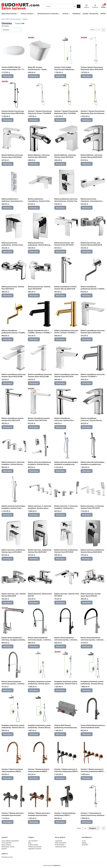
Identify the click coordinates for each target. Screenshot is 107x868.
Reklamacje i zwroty (8, 847)
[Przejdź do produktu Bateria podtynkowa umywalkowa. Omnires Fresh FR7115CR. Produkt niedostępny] (40, 182)
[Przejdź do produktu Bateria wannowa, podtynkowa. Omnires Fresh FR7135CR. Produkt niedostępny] (67, 533)
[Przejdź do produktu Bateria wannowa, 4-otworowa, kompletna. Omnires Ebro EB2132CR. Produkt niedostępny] (67, 489)
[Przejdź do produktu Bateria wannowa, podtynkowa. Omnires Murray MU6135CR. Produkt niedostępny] (93, 533)
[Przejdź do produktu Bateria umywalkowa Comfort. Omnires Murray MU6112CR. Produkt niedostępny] (67, 270)
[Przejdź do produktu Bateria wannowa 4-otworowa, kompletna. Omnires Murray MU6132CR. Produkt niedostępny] (14, 445)
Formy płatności (7, 843)
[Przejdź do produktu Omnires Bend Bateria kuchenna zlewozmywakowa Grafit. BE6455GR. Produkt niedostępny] (93, 709)
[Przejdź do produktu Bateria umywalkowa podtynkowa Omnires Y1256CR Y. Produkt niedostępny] (93, 270)
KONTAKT (85, 845)
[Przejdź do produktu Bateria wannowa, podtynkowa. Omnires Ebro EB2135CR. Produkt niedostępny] (40, 533)
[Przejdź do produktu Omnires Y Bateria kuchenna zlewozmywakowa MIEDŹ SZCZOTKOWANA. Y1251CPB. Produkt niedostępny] (14, 753)
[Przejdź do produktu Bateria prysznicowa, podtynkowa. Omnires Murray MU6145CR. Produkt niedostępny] (40, 226)
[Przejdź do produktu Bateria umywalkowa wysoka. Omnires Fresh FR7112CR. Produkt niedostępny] (40, 402)
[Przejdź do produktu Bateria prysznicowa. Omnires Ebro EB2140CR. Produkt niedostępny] (14, 270)
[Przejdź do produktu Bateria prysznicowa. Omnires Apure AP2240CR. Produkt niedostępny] (40, 270)
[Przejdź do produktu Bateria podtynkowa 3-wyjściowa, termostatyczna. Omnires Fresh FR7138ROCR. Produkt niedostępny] (14, 182)
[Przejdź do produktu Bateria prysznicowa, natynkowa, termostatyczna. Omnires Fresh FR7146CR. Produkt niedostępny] (93, 182)
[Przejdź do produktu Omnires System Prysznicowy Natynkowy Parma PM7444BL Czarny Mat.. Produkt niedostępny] (14, 94)
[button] (79, 6)
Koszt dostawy (6, 845)
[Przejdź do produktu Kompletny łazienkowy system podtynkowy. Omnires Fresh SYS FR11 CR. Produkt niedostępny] (67, 665)
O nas (84, 841)
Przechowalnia (60, 845)
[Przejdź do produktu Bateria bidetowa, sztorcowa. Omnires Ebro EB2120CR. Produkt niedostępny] (40, 138)
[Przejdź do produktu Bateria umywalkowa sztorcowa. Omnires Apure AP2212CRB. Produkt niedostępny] (40, 358)
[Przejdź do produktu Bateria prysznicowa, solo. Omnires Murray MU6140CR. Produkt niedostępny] (93, 226)
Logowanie (59, 841)
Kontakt (4, 849)
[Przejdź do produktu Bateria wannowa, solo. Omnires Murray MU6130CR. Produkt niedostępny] (14, 577)
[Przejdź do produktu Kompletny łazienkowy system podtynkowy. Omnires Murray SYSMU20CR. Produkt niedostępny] (40, 709)
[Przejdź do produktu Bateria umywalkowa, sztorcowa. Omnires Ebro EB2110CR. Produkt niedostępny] (67, 402)
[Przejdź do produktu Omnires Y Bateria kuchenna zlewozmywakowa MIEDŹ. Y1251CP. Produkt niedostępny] (40, 753)
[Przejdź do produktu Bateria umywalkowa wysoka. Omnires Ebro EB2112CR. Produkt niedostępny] (14, 402)
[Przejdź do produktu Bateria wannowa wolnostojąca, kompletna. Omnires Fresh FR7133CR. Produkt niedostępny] (14, 489)
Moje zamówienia (61, 843)
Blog (30, 843)
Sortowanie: (5, 26)
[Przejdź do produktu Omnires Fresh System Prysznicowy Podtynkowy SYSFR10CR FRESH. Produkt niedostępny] (67, 51)
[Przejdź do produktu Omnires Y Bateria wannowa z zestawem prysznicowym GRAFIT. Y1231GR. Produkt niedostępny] (14, 796)
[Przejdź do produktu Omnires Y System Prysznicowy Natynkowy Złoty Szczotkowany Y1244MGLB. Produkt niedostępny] (93, 94)
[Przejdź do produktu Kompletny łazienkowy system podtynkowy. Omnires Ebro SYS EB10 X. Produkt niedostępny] (14, 709)
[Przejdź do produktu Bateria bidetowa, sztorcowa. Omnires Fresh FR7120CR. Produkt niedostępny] (67, 138)
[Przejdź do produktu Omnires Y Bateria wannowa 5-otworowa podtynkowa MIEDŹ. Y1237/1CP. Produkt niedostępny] (93, 753)
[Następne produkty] (94, 828)
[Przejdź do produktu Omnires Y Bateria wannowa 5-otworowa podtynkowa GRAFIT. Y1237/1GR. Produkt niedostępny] (67, 753)
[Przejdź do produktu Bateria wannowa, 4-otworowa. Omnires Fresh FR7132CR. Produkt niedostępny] (93, 489)
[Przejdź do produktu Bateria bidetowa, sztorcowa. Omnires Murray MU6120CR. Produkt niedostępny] (93, 138)
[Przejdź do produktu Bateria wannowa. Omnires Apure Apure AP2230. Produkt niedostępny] (93, 577)
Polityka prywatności (35, 847)
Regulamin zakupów (35, 849)
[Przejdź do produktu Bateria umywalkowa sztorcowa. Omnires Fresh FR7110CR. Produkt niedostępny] (67, 358)
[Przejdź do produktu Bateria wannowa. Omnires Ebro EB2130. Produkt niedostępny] (40, 577)
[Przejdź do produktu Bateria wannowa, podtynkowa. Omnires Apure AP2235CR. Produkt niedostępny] (14, 533)
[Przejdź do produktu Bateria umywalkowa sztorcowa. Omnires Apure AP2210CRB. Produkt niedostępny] (14, 358)
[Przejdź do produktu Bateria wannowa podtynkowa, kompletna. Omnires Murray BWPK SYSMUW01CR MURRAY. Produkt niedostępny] (40, 445)
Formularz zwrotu (7, 857)
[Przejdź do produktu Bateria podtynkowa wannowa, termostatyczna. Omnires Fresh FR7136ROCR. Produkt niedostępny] (67, 182)
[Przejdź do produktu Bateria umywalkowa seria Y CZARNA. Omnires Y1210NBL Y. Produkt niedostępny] (40, 314)
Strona (92, 30)
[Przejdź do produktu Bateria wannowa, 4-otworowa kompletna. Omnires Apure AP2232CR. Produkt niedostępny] (40, 489)
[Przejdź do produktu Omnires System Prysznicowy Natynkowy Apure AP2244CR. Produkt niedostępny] (93, 51)
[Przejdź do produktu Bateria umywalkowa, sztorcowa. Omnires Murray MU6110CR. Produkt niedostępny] (93, 402)
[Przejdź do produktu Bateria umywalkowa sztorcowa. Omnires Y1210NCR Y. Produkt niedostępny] (93, 358)
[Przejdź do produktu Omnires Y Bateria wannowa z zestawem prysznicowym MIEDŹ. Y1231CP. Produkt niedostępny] (40, 796)
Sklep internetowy (51, 865)
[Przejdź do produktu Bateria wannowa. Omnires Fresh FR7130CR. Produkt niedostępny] (67, 577)
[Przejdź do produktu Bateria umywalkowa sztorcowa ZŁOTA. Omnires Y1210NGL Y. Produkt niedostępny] (67, 314)
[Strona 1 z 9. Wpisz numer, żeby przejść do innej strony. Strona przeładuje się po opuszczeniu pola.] (96, 30)
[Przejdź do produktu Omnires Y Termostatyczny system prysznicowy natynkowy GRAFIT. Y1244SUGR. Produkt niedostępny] (93, 796)
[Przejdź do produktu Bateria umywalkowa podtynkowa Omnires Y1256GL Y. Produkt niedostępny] (14, 314)
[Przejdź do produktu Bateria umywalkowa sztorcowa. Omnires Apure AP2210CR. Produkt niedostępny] (93, 314)
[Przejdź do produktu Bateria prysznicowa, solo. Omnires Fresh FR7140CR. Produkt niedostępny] (67, 226)
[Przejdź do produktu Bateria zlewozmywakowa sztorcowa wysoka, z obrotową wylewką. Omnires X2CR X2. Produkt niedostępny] (40, 621)
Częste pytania (33, 845)
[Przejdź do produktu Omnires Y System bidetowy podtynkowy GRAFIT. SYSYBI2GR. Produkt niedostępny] (67, 796)
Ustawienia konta (61, 847)
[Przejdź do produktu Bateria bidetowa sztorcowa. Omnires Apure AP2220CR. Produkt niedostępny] (14, 138)
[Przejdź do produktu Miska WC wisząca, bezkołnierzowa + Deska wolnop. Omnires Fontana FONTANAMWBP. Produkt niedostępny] (40, 51)
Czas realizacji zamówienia (10, 841)
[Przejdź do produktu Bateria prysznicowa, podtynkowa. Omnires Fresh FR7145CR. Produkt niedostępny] (14, 226)
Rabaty (84, 843)
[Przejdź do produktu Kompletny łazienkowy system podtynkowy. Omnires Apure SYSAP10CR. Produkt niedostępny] (40, 665)
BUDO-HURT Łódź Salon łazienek (11, 19)
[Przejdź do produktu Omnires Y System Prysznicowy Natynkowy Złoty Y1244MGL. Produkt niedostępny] (67, 94)
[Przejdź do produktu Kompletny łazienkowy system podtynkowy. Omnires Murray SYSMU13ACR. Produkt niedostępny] (93, 665)
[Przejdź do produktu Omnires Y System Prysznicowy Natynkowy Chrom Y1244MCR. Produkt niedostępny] (40, 94)
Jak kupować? (33, 841)
